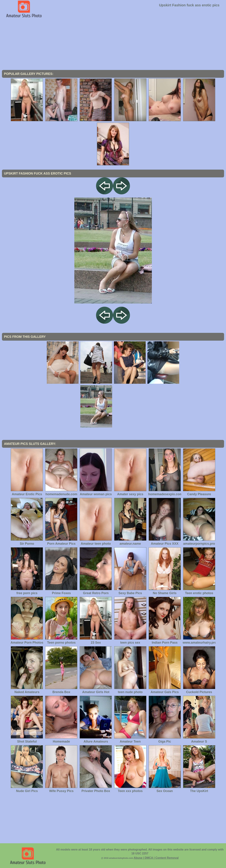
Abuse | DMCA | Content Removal (156, 858)
